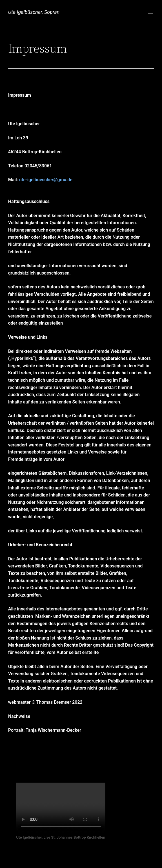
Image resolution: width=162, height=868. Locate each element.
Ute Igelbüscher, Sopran (34, 12)
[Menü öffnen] (150, 12)
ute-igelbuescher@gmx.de (46, 180)
